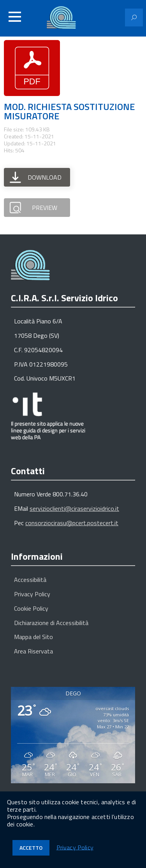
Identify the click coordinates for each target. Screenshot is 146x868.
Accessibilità (30, 580)
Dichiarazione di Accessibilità (51, 623)
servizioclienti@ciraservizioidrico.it (74, 508)
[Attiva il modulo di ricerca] (134, 17)
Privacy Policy (32, 594)
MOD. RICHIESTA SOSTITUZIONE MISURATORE (69, 111)
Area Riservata (33, 651)
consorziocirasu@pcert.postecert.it (72, 523)
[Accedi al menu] (15, 17)
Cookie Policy (31, 608)
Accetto (31, 848)
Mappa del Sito (33, 637)
